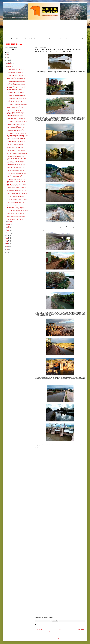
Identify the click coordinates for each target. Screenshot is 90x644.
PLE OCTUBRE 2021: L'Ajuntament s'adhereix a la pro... (17, 174)
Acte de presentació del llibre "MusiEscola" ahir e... (16, 148)
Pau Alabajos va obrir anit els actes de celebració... (16, 192)
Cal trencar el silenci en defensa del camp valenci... (16, 123)
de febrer (9, 232)
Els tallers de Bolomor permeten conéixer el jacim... (16, 183)
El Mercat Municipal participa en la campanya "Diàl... (16, 215)
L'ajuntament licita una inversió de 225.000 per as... (16, 181)
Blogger (58, 638)
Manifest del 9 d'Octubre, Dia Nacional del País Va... (16, 212)
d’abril (9, 229)
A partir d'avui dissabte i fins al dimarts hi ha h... (15, 69)
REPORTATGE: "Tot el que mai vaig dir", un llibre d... (16, 180)
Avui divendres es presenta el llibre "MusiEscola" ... (16, 161)
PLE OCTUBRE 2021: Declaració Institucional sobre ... (17, 217)
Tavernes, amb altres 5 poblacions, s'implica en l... (16, 213)
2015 (7, 243)
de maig (9, 228)
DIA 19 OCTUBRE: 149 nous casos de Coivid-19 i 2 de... (17, 134)
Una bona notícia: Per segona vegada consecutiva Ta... (17, 103)
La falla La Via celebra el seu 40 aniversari (15, 89)
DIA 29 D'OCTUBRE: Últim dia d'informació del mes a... (17, 76)
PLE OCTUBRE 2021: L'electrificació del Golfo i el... (16, 201)
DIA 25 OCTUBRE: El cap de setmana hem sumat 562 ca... (17, 105)
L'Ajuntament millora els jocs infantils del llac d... (16, 166)
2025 (7, 56)
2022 (7, 61)
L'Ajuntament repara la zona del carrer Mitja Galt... (16, 131)
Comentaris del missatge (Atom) (46, 631)
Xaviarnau (47, 638)
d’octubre (9, 66)
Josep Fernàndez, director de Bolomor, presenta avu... (17, 132)
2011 (7, 249)
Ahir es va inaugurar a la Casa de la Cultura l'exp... (16, 160)
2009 (7, 253)
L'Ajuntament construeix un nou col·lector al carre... (16, 97)
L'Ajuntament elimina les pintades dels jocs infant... (16, 149)
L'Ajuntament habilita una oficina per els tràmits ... (16, 207)
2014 (7, 245)
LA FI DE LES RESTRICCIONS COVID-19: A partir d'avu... (17, 194)
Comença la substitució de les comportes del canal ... (16, 140)
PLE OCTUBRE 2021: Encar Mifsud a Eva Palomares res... (17, 210)
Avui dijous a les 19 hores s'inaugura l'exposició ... (16, 169)
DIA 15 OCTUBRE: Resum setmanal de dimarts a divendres (18, 152)
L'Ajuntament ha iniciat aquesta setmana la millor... (16, 171)
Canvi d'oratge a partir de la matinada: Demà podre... (16, 125)
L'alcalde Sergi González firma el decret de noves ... (16, 209)
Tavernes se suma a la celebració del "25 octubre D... (16, 155)
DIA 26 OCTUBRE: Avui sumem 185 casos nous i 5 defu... (17, 99)
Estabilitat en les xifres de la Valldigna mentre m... (16, 157)
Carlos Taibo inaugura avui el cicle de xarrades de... (16, 120)
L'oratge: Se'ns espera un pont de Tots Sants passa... (16, 83)
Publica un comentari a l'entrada (42, 627)
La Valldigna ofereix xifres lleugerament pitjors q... (16, 197)
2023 (7, 59)
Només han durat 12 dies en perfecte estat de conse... (17, 172)
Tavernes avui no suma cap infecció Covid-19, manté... (17, 117)
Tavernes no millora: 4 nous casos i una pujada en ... (16, 138)
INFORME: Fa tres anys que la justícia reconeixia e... (16, 108)
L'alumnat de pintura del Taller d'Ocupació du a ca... (16, 72)
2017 (7, 240)
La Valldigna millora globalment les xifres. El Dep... (16, 77)
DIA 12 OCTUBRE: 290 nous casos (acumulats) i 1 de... (17, 178)
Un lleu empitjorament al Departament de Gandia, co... (17, 137)
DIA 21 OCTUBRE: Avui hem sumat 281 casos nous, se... (17, 121)
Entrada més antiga (81, 629)
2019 (7, 237)
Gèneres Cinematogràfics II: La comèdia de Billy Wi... (16, 92)
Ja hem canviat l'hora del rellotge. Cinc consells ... (16, 68)
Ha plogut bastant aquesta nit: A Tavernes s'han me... (16, 118)
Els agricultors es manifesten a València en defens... (16, 82)
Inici (60, 629)
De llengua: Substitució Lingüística (13, 186)
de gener (9, 234)
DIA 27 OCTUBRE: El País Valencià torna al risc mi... (16, 94)
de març (9, 231)
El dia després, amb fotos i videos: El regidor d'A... (16, 109)
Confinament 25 (10, 146)
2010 (7, 251)
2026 (7, 54)
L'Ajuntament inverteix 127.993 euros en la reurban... (16, 151)
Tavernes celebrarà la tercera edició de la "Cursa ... (16, 128)
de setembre (10, 221)
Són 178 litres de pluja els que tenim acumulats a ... (16, 114)
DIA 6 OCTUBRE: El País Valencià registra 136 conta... (17, 218)
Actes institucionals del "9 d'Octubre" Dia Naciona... (16, 189)
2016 (7, 242)
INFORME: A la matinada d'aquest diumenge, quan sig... (17, 71)
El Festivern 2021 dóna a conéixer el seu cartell (15, 80)
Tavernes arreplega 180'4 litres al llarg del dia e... (16, 112)
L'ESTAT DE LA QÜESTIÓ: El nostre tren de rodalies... (17, 184)
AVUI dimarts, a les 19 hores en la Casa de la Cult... (16, 141)
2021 (7, 62)
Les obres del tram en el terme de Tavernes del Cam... (17, 95)
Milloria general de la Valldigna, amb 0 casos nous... (16, 102)
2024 (7, 58)
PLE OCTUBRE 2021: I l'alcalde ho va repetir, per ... (16, 163)
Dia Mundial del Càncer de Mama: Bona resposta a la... (17, 129)
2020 (7, 236)
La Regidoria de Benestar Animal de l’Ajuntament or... (16, 111)
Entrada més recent (39, 629)
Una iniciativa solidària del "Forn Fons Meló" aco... (16, 164)
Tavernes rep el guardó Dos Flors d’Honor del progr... (16, 85)
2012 (7, 248)
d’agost (9, 223)
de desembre (10, 63)
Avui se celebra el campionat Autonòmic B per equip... (17, 74)
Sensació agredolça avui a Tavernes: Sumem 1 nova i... (17, 79)
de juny (9, 226)
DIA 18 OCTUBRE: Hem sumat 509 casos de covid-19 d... (17, 143)
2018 (7, 239)
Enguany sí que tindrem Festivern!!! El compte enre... (16, 187)
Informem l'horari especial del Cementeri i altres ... (16, 91)
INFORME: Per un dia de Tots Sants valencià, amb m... (17, 88)
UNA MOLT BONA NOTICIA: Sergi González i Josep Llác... (17, 135)
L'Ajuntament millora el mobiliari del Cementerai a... (16, 195)
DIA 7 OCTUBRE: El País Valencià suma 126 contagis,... (17, 204)
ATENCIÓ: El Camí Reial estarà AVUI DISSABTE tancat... (17, 154)
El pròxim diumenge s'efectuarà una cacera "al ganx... (17, 86)
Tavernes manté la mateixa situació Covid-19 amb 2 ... (17, 198)
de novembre (10, 65)
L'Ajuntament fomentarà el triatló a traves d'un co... (16, 220)
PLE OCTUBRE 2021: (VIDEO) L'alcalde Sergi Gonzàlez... (17, 200)
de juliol (9, 225)
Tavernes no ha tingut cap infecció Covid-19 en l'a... (16, 177)
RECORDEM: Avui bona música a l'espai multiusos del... (17, 190)
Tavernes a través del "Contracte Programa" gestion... (16, 167)
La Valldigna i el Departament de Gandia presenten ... (16, 175)
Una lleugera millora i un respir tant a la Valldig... (16, 115)
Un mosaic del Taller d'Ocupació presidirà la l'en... (16, 203)
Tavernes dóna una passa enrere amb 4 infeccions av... (17, 158)
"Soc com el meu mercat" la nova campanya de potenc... (17, 206)
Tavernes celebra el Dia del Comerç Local (14, 106)
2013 (7, 246)
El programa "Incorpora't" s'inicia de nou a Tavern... (16, 100)
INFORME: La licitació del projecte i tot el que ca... (16, 126)
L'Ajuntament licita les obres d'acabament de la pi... (16, 144)
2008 (7, 254)
